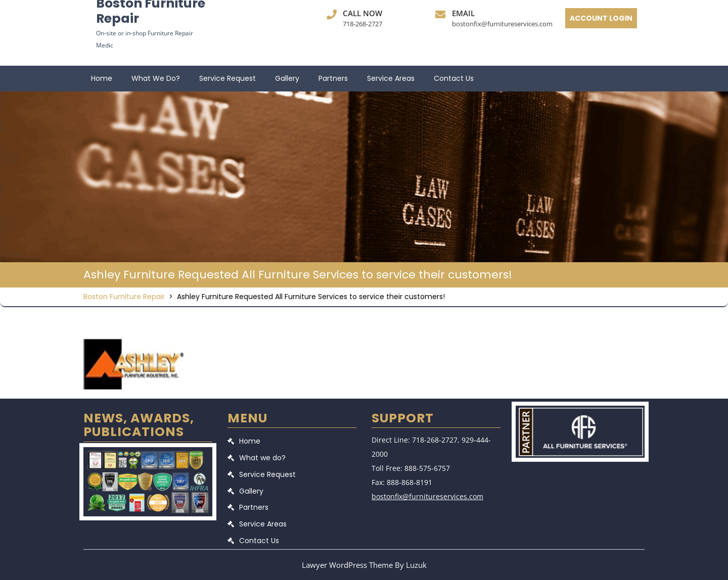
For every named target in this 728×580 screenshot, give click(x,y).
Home (102, 78)
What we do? (156, 78)
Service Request (227, 78)
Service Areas (391, 78)
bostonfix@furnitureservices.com (502, 24)
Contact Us (454, 78)
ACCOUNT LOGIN (601, 18)
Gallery (287, 78)
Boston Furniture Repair (124, 297)
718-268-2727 (362, 24)
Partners (333, 78)
